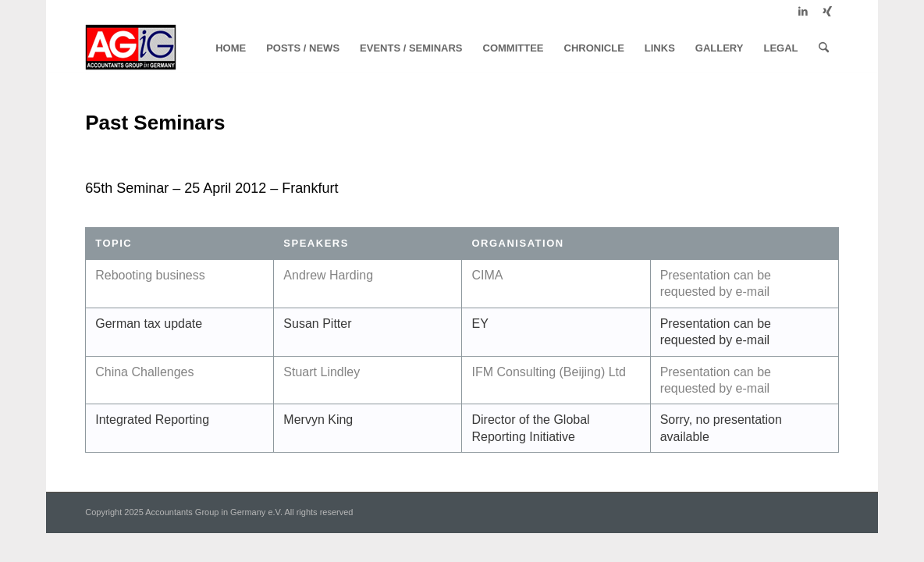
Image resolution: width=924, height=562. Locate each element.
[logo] (131, 48)
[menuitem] (231, 48)
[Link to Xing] (827, 12)
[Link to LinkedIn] (803, 12)
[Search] (824, 48)
